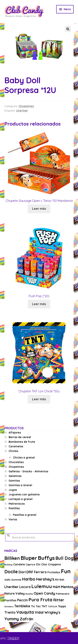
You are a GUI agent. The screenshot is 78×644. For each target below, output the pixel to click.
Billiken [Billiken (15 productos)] (12, 558)
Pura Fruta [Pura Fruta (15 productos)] (40, 600)
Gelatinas (15, 476)
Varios (13, 519)
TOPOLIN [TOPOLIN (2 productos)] (52, 607)
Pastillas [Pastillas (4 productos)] (10, 600)
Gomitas (14, 481)
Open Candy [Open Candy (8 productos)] (44, 593)
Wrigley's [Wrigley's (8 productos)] (52, 612)
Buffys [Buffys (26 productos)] (46, 558)
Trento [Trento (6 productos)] (10, 612)
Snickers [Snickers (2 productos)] (9, 607)
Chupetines (26, 106)
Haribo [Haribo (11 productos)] (29, 579)
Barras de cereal (20, 437)
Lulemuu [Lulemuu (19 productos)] (42, 586)
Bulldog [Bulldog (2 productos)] (8, 565)
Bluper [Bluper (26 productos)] (29, 558)
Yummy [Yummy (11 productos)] (12, 619)
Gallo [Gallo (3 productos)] (7, 580)
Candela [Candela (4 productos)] (19, 564)
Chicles (13, 451)
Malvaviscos (17, 504)
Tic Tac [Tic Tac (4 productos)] (36, 606)
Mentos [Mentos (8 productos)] (67, 587)
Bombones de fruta (22, 442)
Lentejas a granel (21, 499)
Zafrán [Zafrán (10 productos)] (26, 619)
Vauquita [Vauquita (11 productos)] (25, 612)
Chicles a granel (24, 458)
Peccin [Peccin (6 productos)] (22, 600)
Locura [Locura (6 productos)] (25, 587)
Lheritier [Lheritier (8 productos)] (11, 587)
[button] (68, 29)
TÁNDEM (13, 638)
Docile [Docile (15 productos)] (11, 572)
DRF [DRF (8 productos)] (30, 572)
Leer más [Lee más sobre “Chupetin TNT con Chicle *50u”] (39, 399)
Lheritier (22, 111)
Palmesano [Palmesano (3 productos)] (63, 594)
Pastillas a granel (25, 515)
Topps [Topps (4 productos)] (62, 606)
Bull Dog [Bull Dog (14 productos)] (65, 558)
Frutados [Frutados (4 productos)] (54, 572)
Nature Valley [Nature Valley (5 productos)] (15, 593)
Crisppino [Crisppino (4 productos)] (54, 564)
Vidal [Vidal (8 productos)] (39, 612)
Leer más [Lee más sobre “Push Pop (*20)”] (39, 304)
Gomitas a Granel (20, 485)
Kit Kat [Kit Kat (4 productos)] (60, 580)
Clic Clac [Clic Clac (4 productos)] (41, 564)
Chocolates (16, 462)
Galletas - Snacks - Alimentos (28, 471)
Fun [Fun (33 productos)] (66, 571)
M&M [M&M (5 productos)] (56, 587)
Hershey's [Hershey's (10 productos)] (45, 579)
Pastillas (14, 508)
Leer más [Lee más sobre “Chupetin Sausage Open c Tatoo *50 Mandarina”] (39, 209)
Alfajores (15, 433)
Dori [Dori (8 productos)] (22, 572)
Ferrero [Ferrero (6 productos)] (40, 572)
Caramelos (16, 446)
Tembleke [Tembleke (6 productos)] (22, 606)
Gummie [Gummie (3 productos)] (16, 580)
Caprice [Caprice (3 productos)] (30, 564)
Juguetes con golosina (24, 494)
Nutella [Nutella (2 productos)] (29, 594)
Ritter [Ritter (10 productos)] (59, 600)
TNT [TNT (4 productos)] (44, 606)
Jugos (13, 490)
